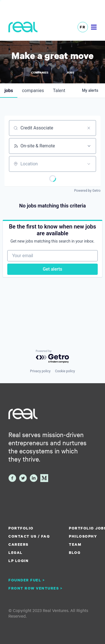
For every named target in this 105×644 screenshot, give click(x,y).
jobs (9, 91)
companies (33, 91)
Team (75, 544)
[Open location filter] (89, 164)
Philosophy (83, 536)
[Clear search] (89, 128)
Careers (18, 544)
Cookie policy (65, 371)
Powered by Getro (87, 191)
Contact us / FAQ (29, 536)
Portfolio (21, 528)
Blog (75, 552)
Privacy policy (40, 371)
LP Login (18, 561)
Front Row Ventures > (36, 588)
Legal (16, 552)
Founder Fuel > (27, 580)
